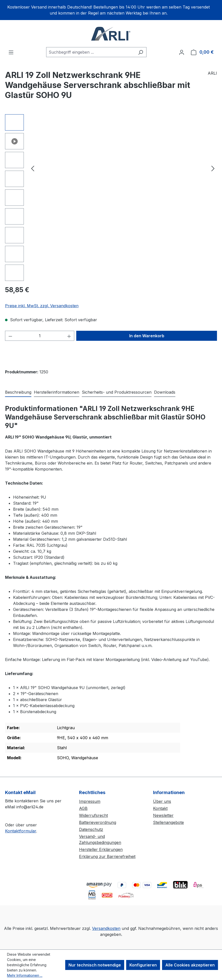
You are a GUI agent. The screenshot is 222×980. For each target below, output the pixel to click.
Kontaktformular (21, 831)
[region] (111, 10)
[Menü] (11, 52)
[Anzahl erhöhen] (69, 336)
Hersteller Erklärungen (101, 849)
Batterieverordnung (98, 822)
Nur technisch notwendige (95, 965)
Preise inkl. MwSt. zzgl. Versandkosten (42, 306)
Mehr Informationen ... (25, 975)
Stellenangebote (168, 822)
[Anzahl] (40, 336)
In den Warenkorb (147, 336)
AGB (83, 808)
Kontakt (160, 808)
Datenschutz (91, 829)
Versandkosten (106, 928)
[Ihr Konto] (182, 52)
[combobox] (91, 52)
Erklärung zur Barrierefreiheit (107, 856)
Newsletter (163, 815)
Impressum (90, 801)
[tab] (18, 392)
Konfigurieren (143, 965)
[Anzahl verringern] (10, 336)
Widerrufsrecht (93, 815)
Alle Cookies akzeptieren (190, 965)
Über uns (162, 801)
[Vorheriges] (33, 168)
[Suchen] (141, 52)
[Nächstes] (213, 168)
